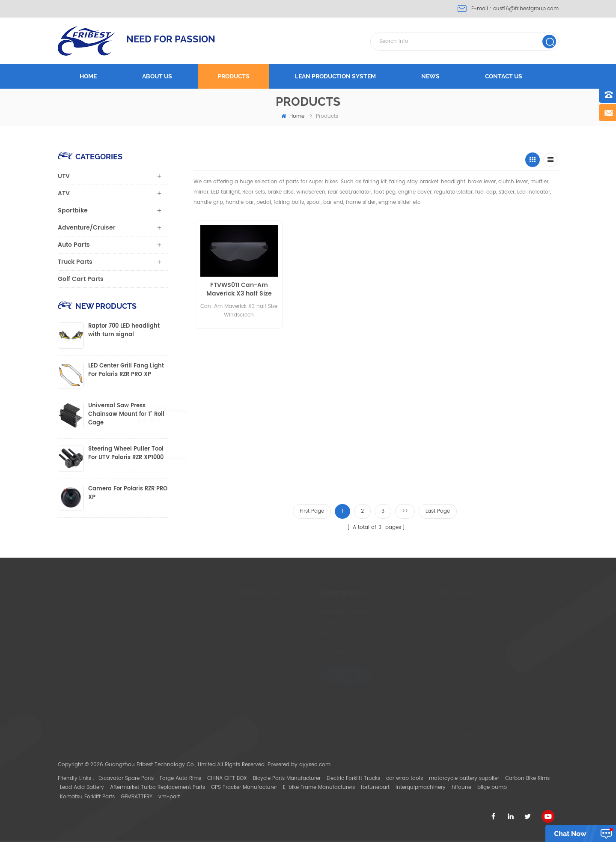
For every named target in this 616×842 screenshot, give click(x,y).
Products (234, 76)
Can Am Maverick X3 (420, 694)
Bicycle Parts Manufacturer (287, 778)
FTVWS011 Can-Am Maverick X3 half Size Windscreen (237, 290)
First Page (312, 511)
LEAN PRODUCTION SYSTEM (335, 76)
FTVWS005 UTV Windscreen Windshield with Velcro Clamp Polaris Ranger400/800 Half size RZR (185, 454)
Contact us (504, 76)
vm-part (169, 797)
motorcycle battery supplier (464, 778)
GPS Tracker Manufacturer (244, 787)
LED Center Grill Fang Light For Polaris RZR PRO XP (126, 370)
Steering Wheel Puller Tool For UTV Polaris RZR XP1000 (126, 454)
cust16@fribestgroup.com (526, 9)
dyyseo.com (315, 765)
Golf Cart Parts (81, 279)
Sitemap (302, 680)
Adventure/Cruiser (87, 228)
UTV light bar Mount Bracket (429, 707)
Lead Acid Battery (82, 787)
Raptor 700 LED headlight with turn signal (124, 331)
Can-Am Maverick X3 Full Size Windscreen (326, 290)
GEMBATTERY (137, 797)
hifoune (461, 787)
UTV (64, 176)
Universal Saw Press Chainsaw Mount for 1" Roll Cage (126, 415)
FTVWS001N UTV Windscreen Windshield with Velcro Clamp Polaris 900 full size (412, 316)
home (293, 116)
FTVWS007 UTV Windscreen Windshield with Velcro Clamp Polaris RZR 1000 (333, 454)
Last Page (438, 511)
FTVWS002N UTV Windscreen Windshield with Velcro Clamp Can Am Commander (496, 316)
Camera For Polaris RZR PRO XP (128, 493)
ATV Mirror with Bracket (423, 734)
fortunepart (375, 787)
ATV (64, 193)
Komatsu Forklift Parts (87, 797)
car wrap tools (405, 778)
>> (405, 511)
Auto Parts (74, 245)
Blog (297, 667)
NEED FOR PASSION (171, 39)
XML (296, 694)
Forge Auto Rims (180, 778)
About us (157, 76)
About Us (303, 626)
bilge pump (492, 787)
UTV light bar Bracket (420, 721)
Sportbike (73, 210)
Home (88, 76)
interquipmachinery (421, 787)
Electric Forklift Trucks (353, 778)
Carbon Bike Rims (527, 778)
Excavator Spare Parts (126, 778)
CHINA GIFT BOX (227, 778)
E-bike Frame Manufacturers (319, 787)
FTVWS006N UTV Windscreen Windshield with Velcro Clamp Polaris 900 (256, 454)
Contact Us (305, 653)
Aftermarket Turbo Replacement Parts (158, 787)
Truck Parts (75, 262)
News (430, 76)
